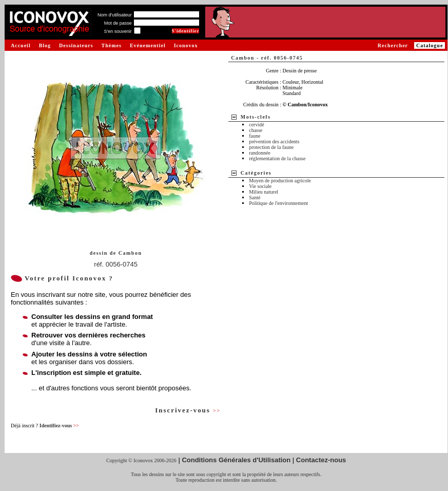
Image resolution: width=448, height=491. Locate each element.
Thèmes (112, 45)
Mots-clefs (256, 117)
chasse (256, 130)
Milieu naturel (264, 192)
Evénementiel (148, 45)
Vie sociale (260, 186)
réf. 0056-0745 (116, 264)
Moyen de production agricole (280, 181)
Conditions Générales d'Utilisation (236, 460)
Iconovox (186, 45)
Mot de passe (118, 23)
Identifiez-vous (59, 426)
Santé (255, 197)
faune (255, 136)
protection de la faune (271, 147)
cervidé (256, 125)
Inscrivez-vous (188, 410)
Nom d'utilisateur (115, 15)
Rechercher (393, 45)
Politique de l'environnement (278, 203)
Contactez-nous (321, 460)
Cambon (130, 253)
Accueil (21, 45)
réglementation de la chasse (277, 158)
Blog (45, 45)
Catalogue (430, 45)
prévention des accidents (274, 141)
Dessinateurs (76, 45)
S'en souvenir (118, 31)
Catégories (256, 173)
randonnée (260, 153)
